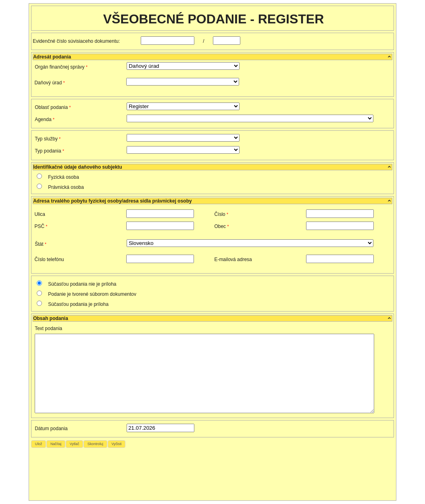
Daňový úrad (49, 83)
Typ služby (48, 139)
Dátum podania (51, 429)
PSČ (41, 226)
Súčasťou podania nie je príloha (82, 284)
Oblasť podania (53, 107)
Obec (221, 226)
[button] (39, 444)
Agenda (45, 119)
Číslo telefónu (49, 259)
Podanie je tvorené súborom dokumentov (92, 294)
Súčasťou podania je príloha (78, 304)
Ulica (40, 214)
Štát (41, 244)
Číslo (221, 214)
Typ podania (49, 151)
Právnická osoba (66, 187)
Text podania (48, 328)
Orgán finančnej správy (61, 67)
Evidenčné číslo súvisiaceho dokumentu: (80, 41)
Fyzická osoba (64, 177)
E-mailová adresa (233, 259)
